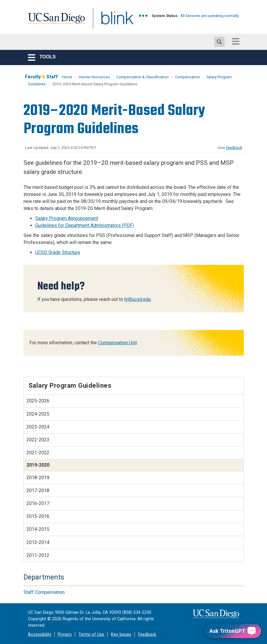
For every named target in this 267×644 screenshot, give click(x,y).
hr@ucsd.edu (137, 299)
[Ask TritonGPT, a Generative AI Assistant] (233, 631)
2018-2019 (38, 478)
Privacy (65, 634)
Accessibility (40, 634)
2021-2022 (38, 453)
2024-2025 (38, 414)
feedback (234, 148)
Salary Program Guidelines (70, 385)
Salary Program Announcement (67, 218)
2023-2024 (38, 427)
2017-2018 (38, 490)
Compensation (188, 77)
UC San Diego (54, 22)
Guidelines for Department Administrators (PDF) (85, 225)
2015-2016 (38, 516)
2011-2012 (38, 555)
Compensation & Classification (142, 77)
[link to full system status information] (143, 16)
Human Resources (94, 77)
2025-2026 (38, 401)
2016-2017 (38, 503)
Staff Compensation (44, 592)
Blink (112, 22)
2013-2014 (38, 542)
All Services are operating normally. (210, 16)
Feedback (147, 634)
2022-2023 (38, 440)
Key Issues (121, 634)
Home (67, 77)
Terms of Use (91, 634)
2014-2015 (38, 529)
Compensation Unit (117, 343)
